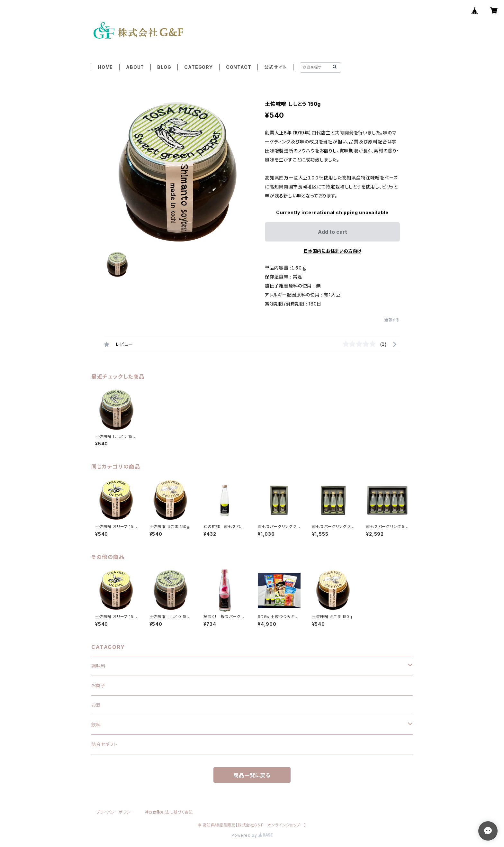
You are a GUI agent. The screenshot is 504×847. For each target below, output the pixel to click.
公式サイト (275, 67)
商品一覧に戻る (252, 775)
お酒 (96, 705)
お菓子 (98, 685)
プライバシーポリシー (115, 812)
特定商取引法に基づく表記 (169, 812)
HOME (105, 67)
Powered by (252, 835)
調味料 (98, 666)
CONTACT (239, 67)
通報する (392, 320)
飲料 (96, 725)
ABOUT (135, 67)
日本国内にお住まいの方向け (332, 251)
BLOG (164, 67)
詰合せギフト (104, 744)
